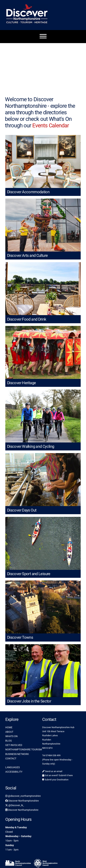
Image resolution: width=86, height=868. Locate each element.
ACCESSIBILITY (14, 772)
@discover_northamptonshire (23, 796)
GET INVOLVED (14, 745)
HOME (9, 727)
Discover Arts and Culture (27, 256)
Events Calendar (51, 126)
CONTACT (11, 758)
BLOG (9, 741)
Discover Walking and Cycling (31, 446)
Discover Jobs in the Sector (29, 701)
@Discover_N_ (15, 805)
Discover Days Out (22, 510)
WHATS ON (11, 736)
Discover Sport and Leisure (29, 574)
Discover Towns (20, 637)
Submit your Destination (55, 780)
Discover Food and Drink (27, 319)
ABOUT (9, 732)
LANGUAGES (13, 767)
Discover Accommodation (28, 192)
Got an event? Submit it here (57, 775)
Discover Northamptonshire (22, 801)
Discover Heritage (21, 383)
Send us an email (52, 771)
